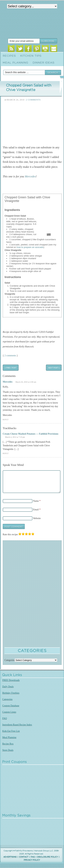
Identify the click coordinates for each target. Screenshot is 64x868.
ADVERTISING (10, 857)
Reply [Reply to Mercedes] (6, 420)
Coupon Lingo (9, 712)
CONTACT (24, 857)
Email (54, 49)
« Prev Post (11, 368)
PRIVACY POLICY (32, 860)
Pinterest (37, 49)
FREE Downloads (11, 680)
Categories (7, 699)
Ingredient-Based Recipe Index (17, 725)
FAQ (5, 718)
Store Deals (8, 750)
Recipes (9, 56)
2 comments (10, 356)
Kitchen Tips (31, 56)
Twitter (20, 49)
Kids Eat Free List (11, 731)
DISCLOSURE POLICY (48, 857)
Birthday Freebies (11, 693)
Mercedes (30, 176)
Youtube (45, 49)
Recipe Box (8, 744)
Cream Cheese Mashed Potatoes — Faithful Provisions (31, 434)
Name (36, 501)
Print (49, 235)
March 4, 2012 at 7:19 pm (15, 437)
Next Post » (54, 368)
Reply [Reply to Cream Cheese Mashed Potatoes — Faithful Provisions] (6, 453)
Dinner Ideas (44, 63)
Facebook (28, 49)
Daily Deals (8, 687)
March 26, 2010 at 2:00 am (26, 382)
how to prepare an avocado (30, 247)
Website (37, 518)
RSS (11, 49)
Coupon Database (11, 706)
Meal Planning (16, 63)
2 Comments (33, 100)
